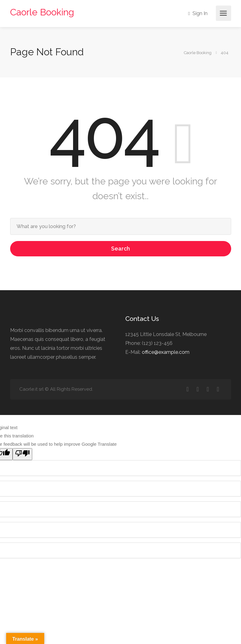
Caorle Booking (42, 12)
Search (120, 249)
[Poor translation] (22, 454)
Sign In (198, 13)
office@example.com (166, 352)
